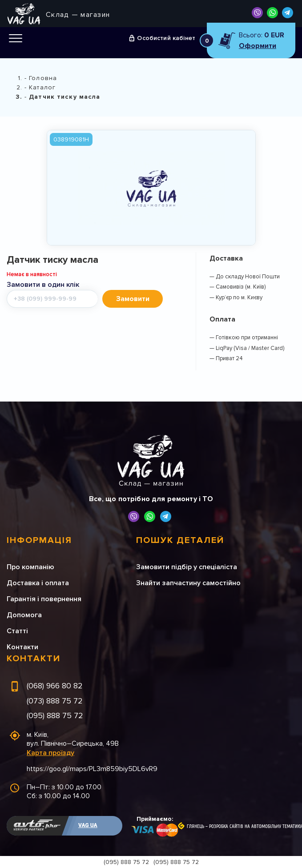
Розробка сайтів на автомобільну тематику (256, 827)
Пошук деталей (180, 540)
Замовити (133, 299)
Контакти (22, 647)
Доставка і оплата (38, 583)
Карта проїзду (50, 753)
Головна (43, 78)
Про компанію (30, 567)
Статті (17, 631)
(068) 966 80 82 (55, 686)
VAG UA (88, 825)
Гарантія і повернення (44, 599)
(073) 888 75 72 (55, 701)
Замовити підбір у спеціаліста (187, 567)
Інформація (39, 540)
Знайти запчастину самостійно (188, 583)
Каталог (42, 87)
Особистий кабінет (166, 38)
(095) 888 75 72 (55, 715)
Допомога (24, 615)
